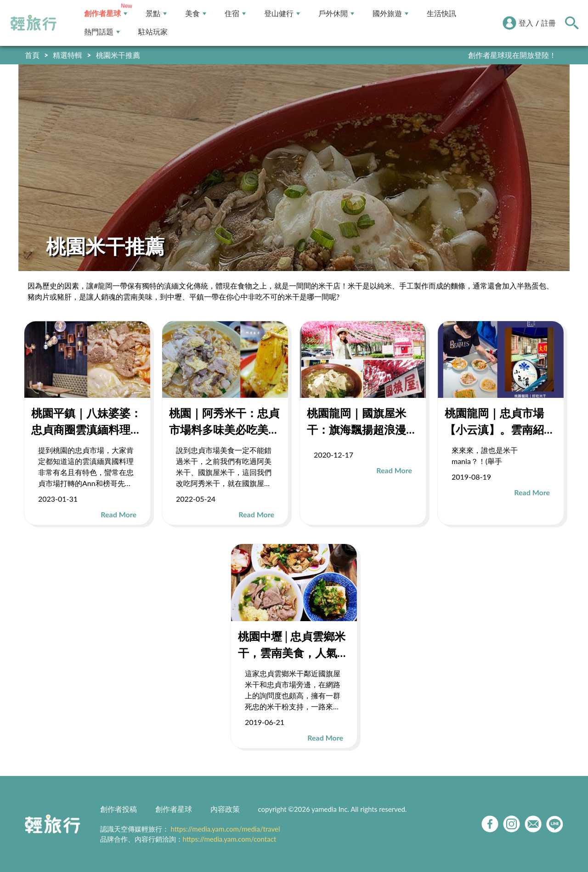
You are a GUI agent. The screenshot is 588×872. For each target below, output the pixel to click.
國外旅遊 (390, 14)
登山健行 (282, 14)
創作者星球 (106, 14)
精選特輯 (68, 55)
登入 (526, 23)
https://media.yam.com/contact (230, 839)
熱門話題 (102, 32)
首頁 (32, 55)
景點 (156, 14)
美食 (196, 14)
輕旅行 (34, 23)
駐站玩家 (153, 32)
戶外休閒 (336, 14)
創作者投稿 (119, 809)
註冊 (548, 23)
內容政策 (225, 809)
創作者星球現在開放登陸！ (512, 55)
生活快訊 (441, 14)
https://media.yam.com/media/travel (225, 829)
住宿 (235, 14)
